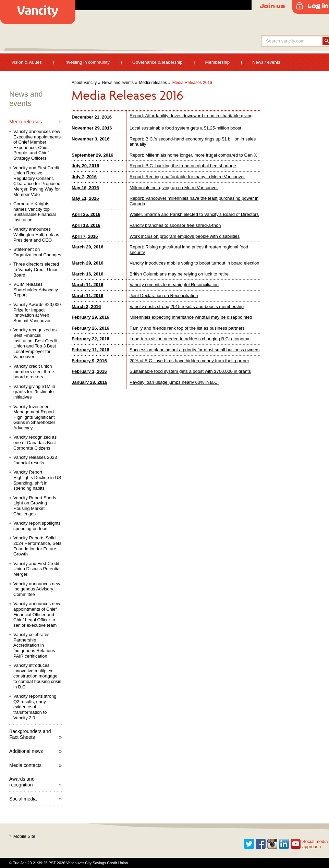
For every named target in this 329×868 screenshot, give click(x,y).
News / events (266, 62)
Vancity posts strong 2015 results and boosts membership (187, 307)
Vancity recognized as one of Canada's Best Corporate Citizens (35, 442)
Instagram (272, 844)
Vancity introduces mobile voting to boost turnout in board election (194, 263)
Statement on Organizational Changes (37, 252)
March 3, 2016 (86, 307)
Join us (272, 6)
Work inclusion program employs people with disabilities (185, 236)
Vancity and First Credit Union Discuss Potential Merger (37, 569)
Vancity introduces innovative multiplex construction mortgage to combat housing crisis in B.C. (37, 676)
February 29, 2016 (90, 317)
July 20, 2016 (85, 166)
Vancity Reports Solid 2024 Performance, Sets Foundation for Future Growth (37, 546)
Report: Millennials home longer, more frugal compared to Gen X (193, 155)
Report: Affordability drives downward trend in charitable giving (191, 116)
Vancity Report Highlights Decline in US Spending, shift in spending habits (37, 480)
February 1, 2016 (89, 371)
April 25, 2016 (86, 214)
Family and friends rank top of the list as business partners (187, 328)
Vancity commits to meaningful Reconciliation (174, 285)
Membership (218, 62)
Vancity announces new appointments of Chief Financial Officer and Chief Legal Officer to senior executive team (37, 614)
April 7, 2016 (85, 236)
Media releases (153, 83)
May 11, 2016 (85, 198)
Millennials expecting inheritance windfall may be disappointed (191, 317)
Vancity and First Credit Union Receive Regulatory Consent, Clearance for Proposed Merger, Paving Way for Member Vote (37, 181)
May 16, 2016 (85, 188)
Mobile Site (24, 836)
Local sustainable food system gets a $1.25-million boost (185, 128)
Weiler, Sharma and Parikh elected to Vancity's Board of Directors (194, 214)
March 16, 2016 (88, 274)
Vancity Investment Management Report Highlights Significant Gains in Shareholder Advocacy (34, 417)
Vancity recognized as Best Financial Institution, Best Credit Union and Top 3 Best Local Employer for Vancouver (35, 343)
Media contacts (25, 765)
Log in (318, 5)
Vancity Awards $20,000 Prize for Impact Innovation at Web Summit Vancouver (37, 313)
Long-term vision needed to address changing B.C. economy (189, 339)
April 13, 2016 (86, 225)
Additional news (26, 751)
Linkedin (284, 844)
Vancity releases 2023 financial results (35, 460)
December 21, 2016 (92, 117)
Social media (23, 799)
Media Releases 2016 (192, 83)
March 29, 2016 (88, 247)
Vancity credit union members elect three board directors (34, 371)
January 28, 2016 (89, 382)
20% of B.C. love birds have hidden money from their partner (189, 361)
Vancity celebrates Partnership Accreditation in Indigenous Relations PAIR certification (34, 645)
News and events (118, 83)
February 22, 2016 (90, 339)
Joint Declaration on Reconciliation (164, 296)
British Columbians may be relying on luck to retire (179, 274)
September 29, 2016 (92, 155)
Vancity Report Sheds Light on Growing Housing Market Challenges (35, 506)
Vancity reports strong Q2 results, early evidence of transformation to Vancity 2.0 (35, 707)
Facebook (261, 844)
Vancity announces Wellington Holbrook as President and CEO (36, 234)
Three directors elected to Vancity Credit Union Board (36, 269)
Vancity (38, 12)
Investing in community (87, 62)
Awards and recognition (22, 782)
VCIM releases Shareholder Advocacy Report (36, 290)
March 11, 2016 (88, 285)
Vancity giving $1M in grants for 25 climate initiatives (34, 392)
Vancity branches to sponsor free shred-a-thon (175, 225)
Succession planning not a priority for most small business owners (194, 350)
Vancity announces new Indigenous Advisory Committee (37, 589)
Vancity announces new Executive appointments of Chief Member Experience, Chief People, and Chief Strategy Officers (37, 145)
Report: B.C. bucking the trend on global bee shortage (183, 166)
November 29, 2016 (92, 128)
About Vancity (84, 83)
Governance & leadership (157, 62)
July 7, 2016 (84, 177)
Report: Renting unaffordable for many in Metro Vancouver (187, 177)
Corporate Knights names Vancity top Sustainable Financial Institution (35, 212)
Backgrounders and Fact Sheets (30, 734)
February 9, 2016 (89, 361)
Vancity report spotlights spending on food (37, 526)
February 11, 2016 (90, 350)
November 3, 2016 (91, 139)
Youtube (296, 844)
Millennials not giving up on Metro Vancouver (174, 188)
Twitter (249, 844)
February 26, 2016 (90, 328)
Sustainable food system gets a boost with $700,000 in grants (190, 371)
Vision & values (27, 62)
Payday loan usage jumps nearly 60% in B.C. (174, 382)
